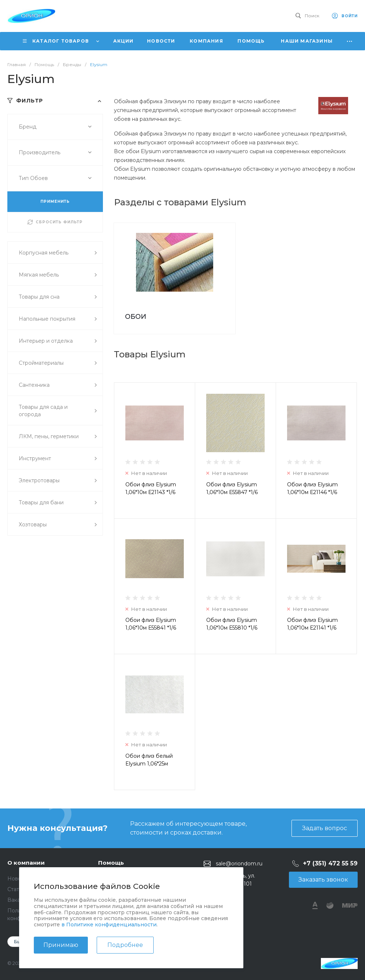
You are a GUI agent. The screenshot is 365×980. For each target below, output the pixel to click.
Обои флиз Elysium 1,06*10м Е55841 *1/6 (151, 624)
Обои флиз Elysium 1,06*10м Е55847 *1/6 (232, 488)
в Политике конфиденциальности (109, 925)
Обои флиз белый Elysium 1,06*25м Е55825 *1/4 (149, 764)
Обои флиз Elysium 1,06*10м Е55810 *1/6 (232, 624)
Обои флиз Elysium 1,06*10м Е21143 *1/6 (151, 488)
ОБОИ (136, 317)
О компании (26, 863)
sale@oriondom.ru (239, 864)
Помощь (111, 863)
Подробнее (125, 945)
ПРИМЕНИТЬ (55, 201)
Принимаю (61, 945)
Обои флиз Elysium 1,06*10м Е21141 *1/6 (312, 624)
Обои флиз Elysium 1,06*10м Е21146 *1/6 (312, 488)
